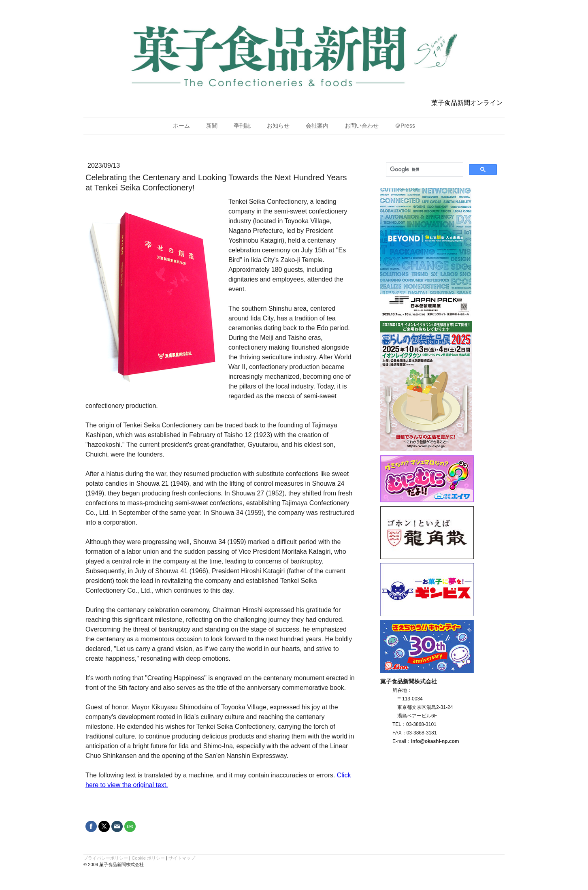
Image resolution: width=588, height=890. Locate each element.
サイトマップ (182, 858)
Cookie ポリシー (148, 858)
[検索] (424, 170)
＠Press (405, 126)
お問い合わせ (362, 126)
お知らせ (278, 126)
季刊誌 (242, 126)
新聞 (212, 126)
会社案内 (317, 126)
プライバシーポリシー (106, 858)
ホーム (181, 126)
